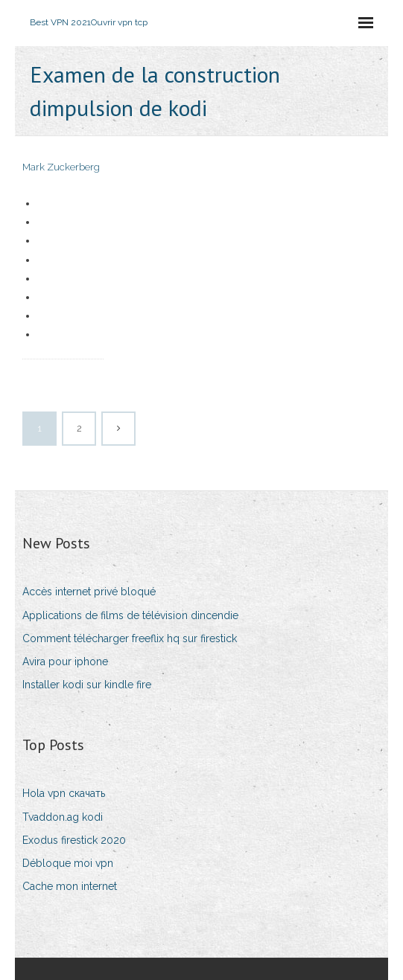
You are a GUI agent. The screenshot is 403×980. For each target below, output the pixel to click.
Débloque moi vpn (68, 863)
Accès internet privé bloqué (89, 592)
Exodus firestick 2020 (74, 840)
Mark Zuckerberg (61, 167)
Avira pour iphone (65, 662)
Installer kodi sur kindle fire (87, 685)
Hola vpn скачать (64, 793)
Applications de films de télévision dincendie (130, 615)
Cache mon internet (70, 886)
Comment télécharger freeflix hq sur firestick (130, 638)
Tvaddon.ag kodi (63, 817)
